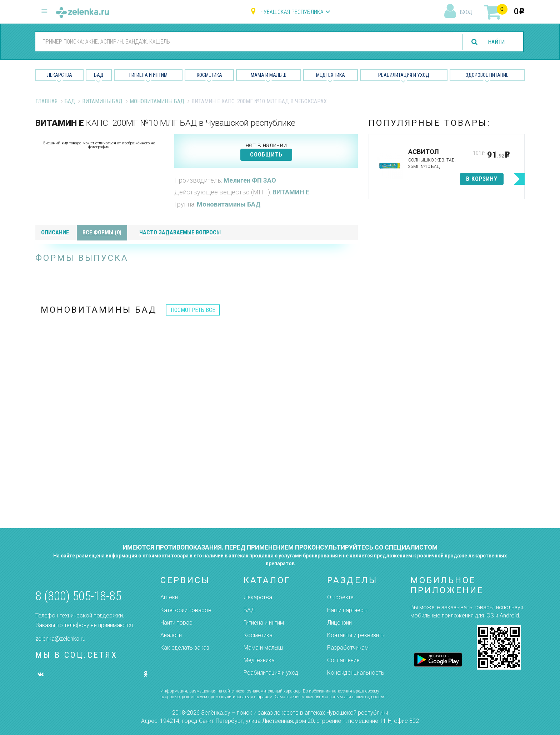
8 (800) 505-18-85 (78, 596)
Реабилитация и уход (404, 75)
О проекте (340, 597)
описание (55, 232)
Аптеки (169, 597)
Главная (46, 101)
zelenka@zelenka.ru (60, 639)
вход (466, 12)
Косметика (209, 75)
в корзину (482, 179)
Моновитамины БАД (157, 101)
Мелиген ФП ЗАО (250, 180)
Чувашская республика (292, 12)
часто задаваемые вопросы (180, 232)
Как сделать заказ (185, 648)
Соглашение (343, 660)
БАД (99, 75)
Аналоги (171, 635)
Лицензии (339, 623)
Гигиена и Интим (148, 75)
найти (496, 42)
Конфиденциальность (356, 673)
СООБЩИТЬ (266, 155)
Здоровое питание (487, 75)
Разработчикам (348, 648)
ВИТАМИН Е (291, 192)
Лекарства (60, 75)
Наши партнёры (347, 610)
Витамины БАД (102, 101)
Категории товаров (186, 610)
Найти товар (176, 623)
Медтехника (331, 75)
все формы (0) (102, 232)
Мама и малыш (269, 75)
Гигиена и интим (264, 623)
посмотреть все (193, 310)
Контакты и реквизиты (356, 635)
